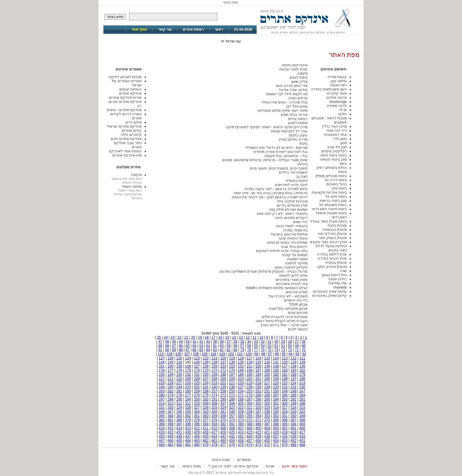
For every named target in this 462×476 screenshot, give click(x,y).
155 (214, 366)
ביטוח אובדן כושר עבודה (328, 221)
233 (276, 387)
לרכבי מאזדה (337, 106)
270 (250, 395)
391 (232, 424)
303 (258, 403)
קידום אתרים (132, 131)
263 (162, 391)
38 (222, 342)
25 (159, 337)
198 (285, 379)
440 (250, 437)
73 (283, 350)
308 (214, 403)
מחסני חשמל (132, 187)
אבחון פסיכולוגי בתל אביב (288, 309)
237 (241, 387)
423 (250, 432)
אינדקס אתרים (130, 93)
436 (285, 437)
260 (188, 391)
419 (285, 432)
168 (250, 370)
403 (276, 428)
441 (241, 437)
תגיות (270, 466)
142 (179, 362)
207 (206, 379)
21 (186, 337)
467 (162, 441)
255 (232, 391)
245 (170, 387)
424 (241, 432)
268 (267, 395)
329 (179, 408)
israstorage (338, 102)
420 (276, 432)
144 (162, 362)
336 (267, 412)
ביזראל (302, 164)
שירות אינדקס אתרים (125, 98)
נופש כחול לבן (297, 106)
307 (223, 403)
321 (250, 408)
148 (276, 366)
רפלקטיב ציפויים (334, 151)
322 (241, 408)
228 (170, 383)
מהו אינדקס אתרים (127, 155)
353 (267, 416)
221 (232, 383)
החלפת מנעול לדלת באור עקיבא (331, 248)
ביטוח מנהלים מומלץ (331, 176)
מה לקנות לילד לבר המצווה (287, 94)
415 (170, 428)
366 (302, 420)
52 (276, 346)
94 (290, 354)
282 (293, 399)
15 (227, 337)
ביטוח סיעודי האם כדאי (329, 209)
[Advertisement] (231, 454)
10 (261, 337)
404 (267, 428)
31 (269, 342)
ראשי (219, 29)
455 (267, 441)
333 (293, 412)
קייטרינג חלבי (131, 135)
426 (223, 432)
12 (248, 337)
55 (256, 346)
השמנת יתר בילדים (293, 172)
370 (267, 420)
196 (302, 379)
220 (241, 383)
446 (197, 437)
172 (214, 370)
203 (241, 379)
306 (232, 403)
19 (200, 337)
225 (197, 383)
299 (293, 403)
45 (174, 342)
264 (302, 395)
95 (284, 354)
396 (188, 424)
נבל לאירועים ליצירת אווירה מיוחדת (281, 152)
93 (297, 354)
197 (293, 379)
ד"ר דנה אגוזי (337, 131)
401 (293, 428)
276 (197, 395)
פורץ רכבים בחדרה (332, 258)
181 (285, 375)
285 (267, 399)
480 (197, 445)
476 (232, 445)
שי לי (343, 110)
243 (188, 387)
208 (197, 379)
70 (304, 350)
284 (276, 399)
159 (179, 366)
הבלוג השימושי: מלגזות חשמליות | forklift (277, 288)
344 (197, 412)
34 (249, 342)
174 (197, 370)
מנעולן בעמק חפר (333, 238)
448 (179, 437)
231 (293, 387)
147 (285, 366)
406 (250, 428)
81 (228, 350)
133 (258, 362)
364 (170, 416)
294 (188, 399)
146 (293, 366)
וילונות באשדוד (296, 181)
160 (170, 366)
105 (205, 354)
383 (302, 424)
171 (223, 370)
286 (258, 399)
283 (285, 399)
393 (214, 424)
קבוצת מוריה (337, 77)
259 (197, 391)
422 (258, 432)
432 (170, 432)
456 (258, 441)
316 (293, 408)
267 (276, 395)
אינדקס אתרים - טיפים (124, 110)
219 (250, 383)
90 (167, 350)
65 (188, 346)
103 (222, 354)
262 (170, 391)
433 (162, 432)
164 (285, 370)
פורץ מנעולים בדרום (292, 205)
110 (161, 354)
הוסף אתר (139, 29)
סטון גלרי (340, 139)
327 (197, 408)
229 (162, 383)
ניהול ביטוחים (337, 184)
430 (188, 432)
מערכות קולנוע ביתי (292, 201)
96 (277, 354)
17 (213, 337)
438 (267, 437)
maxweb (340, 287)
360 (206, 416)
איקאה (136, 175)
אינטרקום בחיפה (295, 65)
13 (241, 337)
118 (241, 358)
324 (223, 408)
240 (214, 387)
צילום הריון (134, 122)
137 (223, 362)
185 (250, 375)
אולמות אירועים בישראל (289, 234)
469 (293, 445)
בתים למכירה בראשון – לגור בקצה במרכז (276, 189)
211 (170, 379)
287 (250, 399)
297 (162, 399)
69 (160, 346)
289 (232, 399)
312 (179, 403)
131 (276, 362)
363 (179, 416)
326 (206, 408)
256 (223, 391)
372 (250, 420)
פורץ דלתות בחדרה (332, 254)
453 (285, 441)
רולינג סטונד (337, 279)
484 (162, 445)
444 (214, 437)
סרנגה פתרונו (336, 98)
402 (285, 428)
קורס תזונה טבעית (293, 69)
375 (223, 420)
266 (285, 395)
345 (188, 412)
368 (285, 420)
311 (188, 403)
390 (241, 424)
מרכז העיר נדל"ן (334, 126)
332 (302, 412)
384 (293, 424)
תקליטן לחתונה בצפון (291, 267)
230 (302, 387)
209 (188, 379)
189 (214, 375)
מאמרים (244, 460)
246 (162, 387)
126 (170, 358)
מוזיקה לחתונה (296, 263)
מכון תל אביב (337, 147)
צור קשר (165, 29)
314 (162, 403)
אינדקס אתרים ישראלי (124, 126)
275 (206, 395)
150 (258, 366)
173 (206, 370)
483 (170, 445)
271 (241, 395)
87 (188, 350)
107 (187, 354)
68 (167, 346)
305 (241, 403)
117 (250, 358)
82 (222, 350)
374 (232, 420)
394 (206, 424)
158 (188, 366)
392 (223, 424)
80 (235, 350)
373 (241, 420)
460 (223, 441)
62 (208, 346)
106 (196, 354)
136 (232, 362)
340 (232, 412)
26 (304, 342)
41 (201, 342)
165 (276, 370)
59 (228, 346)
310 (197, 403)
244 (179, 387)
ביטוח (303, 144)
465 (179, 441)
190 (206, 375)
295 (179, 399)
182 (276, 375)
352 (276, 416)
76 (263, 350)
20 (193, 337)
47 (160, 342)
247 (302, 391)
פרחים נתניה (298, 98)
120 (223, 358)
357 (232, 416)
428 (206, 432)
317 (285, 408)
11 (254, 337)
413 (188, 428)
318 (276, 408)
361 (197, 416)
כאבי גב (302, 177)
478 (214, 445)
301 (276, 403)
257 (214, 391)
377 (206, 420)
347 (170, 412)
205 (223, 379)
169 (241, 370)
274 (214, 395)
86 (194, 350)
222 (223, 383)
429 (197, 432)
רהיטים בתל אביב (294, 247)
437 (276, 437)
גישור (343, 164)
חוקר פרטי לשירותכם (291, 185)
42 (194, 342)
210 (179, 379)
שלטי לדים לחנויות (293, 276)
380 (179, 420)
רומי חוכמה (338, 85)
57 (242, 346)
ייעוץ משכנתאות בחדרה (329, 89)
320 (258, 408)
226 (188, 383)
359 (214, 416)
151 (250, 366)
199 (276, 379)
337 (258, 412)
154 (223, 366)
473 (258, 445)
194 (170, 375)
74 (276, 350)
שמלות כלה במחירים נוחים (287, 243)
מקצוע (302, 73)
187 (232, 375)
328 (188, 408)
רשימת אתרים (193, 29)
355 (250, 416)
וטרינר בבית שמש (294, 115)
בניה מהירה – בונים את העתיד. (284, 102)
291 (214, 399)
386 (276, 424)
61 (215, 346)
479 (206, 445)
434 (302, 437)
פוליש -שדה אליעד (293, 90)
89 (174, 350)
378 (197, 420)
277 (188, 395)
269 (258, 395)
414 (179, 428)
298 (302, 403)
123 (197, 358)
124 (188, 358)
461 (214, 441)
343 (206, 412)
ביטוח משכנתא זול (333, 205)
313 (170, 403)
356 (241, 416)
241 (206, 387)
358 (223, 416)
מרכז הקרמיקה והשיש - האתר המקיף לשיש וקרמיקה (267, 127)
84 (208, 350)
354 (258, 416)
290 (223, 399)
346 (179, 412)
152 (241, 366)
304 (250, 403)
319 (267, 408)
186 (241, 375)
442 (232, 437)
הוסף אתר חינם (295, 466)
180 (293, 375)
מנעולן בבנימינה (335, 230)
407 (241, 428)
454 (276, 441)
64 (194, 346)
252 (258, 391)
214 (293, 383)
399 (162, 424)
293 (197, 399)
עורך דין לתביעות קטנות (289, 131)
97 (270, 354)
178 (162, 370)
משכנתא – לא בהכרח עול (288, 296)
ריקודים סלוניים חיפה (291, 218)
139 (206, 362)
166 (267, 370)
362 (188, 416)
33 (256, 342)
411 (206, 428)
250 (276, 391)
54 (263, 346)
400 (302, 428)
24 (166, 337)
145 (302, 366)
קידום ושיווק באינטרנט (329, 296)
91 (160, 350)
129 (293, 362)
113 (285, 358)
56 (249, 346)
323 (232, 408)
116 (258, 358)
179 (302, 375)
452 (293, 441)
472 (267, 445)
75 (269, 350)
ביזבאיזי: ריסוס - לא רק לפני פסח (282, 214)
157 (197, 366)
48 (304, 346)
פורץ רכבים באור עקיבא (328, 242)
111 (302, 358)
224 (206, 383)
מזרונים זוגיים (298, 313)
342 (214, 412)
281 (302, 399)
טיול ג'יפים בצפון (334, 275)
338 (250, 412)
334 (285, 412)
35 (242, 342)
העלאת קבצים (131, 89)
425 (232, 432)
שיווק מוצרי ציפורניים (292, 280)
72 (290, 350)
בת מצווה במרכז (295, 230)
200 (267, 379)
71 (297, 350)
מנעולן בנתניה (336, 263)
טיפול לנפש (299, 78)
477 (223, 445)
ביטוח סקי (339, 188)
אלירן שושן (300, 82)
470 (285, 445)
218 (258, 383)
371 (258, 420)
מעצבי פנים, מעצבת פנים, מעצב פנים (279, 168)
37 (228, 342)
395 (197, 424)
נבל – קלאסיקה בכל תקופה (286, 156)
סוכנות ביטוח (337, 225)
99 (256, 354)
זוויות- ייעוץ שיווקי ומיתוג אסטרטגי (282, 111)
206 (214, 379)
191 (197, 375)
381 (170, 420)
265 (293, 395)
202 (250, 379)
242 (197, 387)
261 (179, 391)
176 (179, 370)
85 (201, 350)
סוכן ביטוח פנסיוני (333, 159)
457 (250, 441)
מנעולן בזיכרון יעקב (332, 267)
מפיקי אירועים (297, 292)
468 (302, 445)
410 (214, 428)
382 (162, 420)
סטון (344, 143)
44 (181, 342)
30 (276, 342)
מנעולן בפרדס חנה (332, 234)
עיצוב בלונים (298, 135)
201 (258, 379)
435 (293, 437)
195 (162, 375)
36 (235, 342)
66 (181, 346)
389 (250, 424)
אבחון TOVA (298, 304)
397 (179, 424)
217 (267, 383)
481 (188, 445)
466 (170, 441)
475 (241, 445)
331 (162, 408)
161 (162, 366)
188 (223, 375)
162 (302, 370)
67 (174, 346)
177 (170, 370)
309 (206, 403)
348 (162, 412)
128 (302, 362)
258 (206, 391)
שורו (344, 271)
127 (162, 358)
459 (232, 441)
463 (197, 441)
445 (206, 437)
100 (249, 354)
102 (231, 354)
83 (215, 350)
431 (179, 432)
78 (249, 350)
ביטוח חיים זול (336, 197)
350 (293, 416)
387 (267, 424)
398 (170, 424)
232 (285, 387)
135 (241, 362)
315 (302, 408)
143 (170, 362)
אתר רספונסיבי (335, 135)
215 (285, 383)
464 (188, 441)
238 (232, 387)
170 (232, 370)
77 (256, 350)
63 (201, 346)
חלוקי (342, 114)
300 (285, 403)
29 (283, 342)
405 (258, 428)
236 (250, 387)
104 (213, 354)
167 (258, 370)
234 (267, 387)
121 (214, 358)
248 (293, 391)
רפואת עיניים (298, 119)
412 (197, 428)
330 (170, 408)
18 (207, 337)
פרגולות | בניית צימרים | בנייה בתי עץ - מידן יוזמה (270, 193)
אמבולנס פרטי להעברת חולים (285, 317)
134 (250, 362)
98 (263, 354)
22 (179, 337)
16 (220, 337)
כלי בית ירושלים (296, 300)
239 (223, 387)
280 (162, 395)
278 (179, 395)
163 (293, 370)
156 (206, 366)
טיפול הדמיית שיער (293, 238)
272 (232, 395)
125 (179, 358)
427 (214, 432)
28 (290, 342)
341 (223, 412)
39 (215, 342)
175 (188, 370)
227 (179, 383)
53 (269, 346)
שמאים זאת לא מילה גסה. (288, 210)
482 (179, 445)
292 (206, 399)
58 (235, 346)
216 (276, 383)
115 (267, 358)
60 (222, 346)
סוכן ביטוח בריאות (333, 201)
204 (232, 379)
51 (283, 346)
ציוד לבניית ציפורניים (292, 284)
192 (188, 375)
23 (173, 337)
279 (170, 395)
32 (263, 342)
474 (250, 445)
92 (304, 354)
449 (170, 437)
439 (258, 437)
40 (208, 342)
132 (267, 362)
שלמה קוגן (339, 81)
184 (258, 375)
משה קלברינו (337, 93)
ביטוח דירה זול (336, 180)
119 (232, 358)
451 (302, 441)
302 (267, 403)
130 (285, 362)
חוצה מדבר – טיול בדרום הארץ (284, 325)
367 (293, 420)
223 (214, 383)
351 (285, 416)
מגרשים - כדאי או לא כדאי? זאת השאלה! (277, 148)
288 (241, 399)
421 (267, 432)
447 (188, 437)
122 (206, 358)
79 (242, 350)
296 (170, 399)
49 (297, 346)
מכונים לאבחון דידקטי (125, 77)
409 (223, 428)
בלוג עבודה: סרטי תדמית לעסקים (282, 251)
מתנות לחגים (298, 123)
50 (290, 346)
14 (234, 337)
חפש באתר (115, 17)
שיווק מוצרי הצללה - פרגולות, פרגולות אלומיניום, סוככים (265, 160)
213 (302, 383)
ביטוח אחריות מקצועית (329, 192)
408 (232, 428)
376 (214, 420)
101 (240, 354)
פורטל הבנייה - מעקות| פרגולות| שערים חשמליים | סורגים (264, 271)
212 (162, 379)
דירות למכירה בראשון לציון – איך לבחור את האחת (270, 197)
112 (293, 358)
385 (285, 424)
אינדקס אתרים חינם (126, 139)
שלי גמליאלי (338, 283)
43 (188, 342)
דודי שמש (300, 222)
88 (181, 350)
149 (267, 366)
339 (241, 412)
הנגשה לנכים (298, 329)
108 (178, 354)
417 (302, 432)
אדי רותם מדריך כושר (291, 86)
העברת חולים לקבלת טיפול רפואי (282, 321)
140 (197, 362)
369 (276, 420)
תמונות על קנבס (295, 255)
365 (162, 416)
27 (297, 342)
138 (214, 362)
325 (214, 408)
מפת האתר (221, 460)
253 (250, 391)
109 (169, 354)
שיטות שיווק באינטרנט (330, 291)
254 (241, 391)
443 (223, 437)
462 (206, 441)
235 (258, 387)
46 (167, 342)
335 (276, 412)
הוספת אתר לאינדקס (125, 151)
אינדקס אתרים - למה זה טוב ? (233, 466)
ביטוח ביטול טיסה (333, 155)
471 (276, 445)
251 (267, 391)
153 (232, 366)
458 (241, 441)
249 (285, 391)
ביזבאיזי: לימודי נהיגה (292, 226)
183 (267, 375)
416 (162, 428)
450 (162, 437)
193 (179, 375)
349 (302, 416)
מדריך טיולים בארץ (293, 139)
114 (276, 358)
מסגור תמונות (297, 259)
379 (188, 420)
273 (223, 395)
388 (258, 424)
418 (293, 432)
